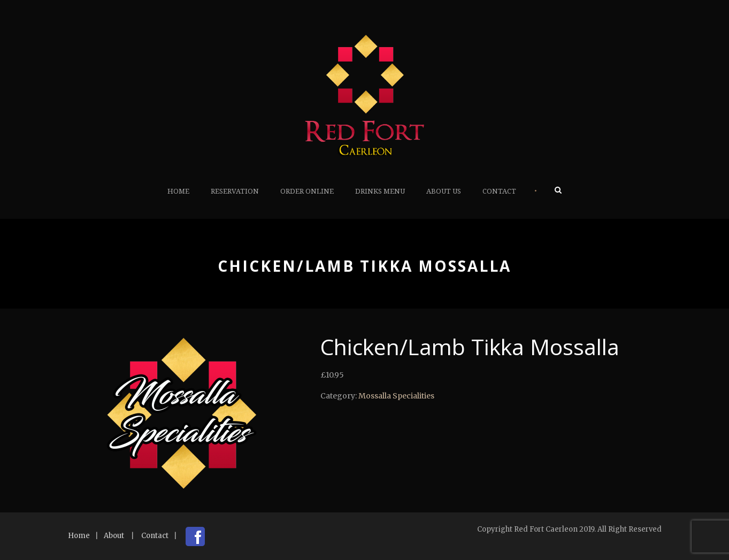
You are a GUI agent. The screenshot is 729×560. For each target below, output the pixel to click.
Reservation (235, 191)
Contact (499, 191)
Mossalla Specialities (396, 396)
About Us (444, 191)
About (114, 536)
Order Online (307, 191)
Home (178, 191)
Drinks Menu (380, 191)
